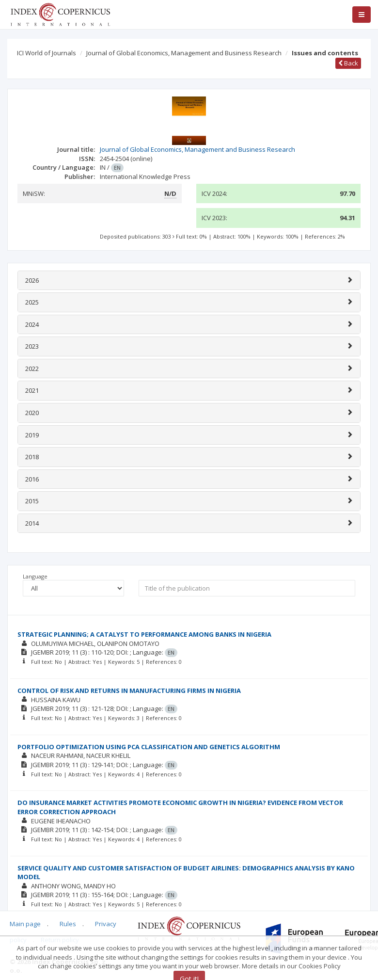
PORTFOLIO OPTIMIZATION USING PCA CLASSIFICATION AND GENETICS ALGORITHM (149, 747)
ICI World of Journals (47, 53)
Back (348, 63)
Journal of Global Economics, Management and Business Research (184, 53)
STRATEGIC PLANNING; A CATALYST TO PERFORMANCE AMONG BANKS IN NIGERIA (144, 634)
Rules (68, 924)
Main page (25, 924)
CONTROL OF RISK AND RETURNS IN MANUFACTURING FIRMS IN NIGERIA (129, 691)
